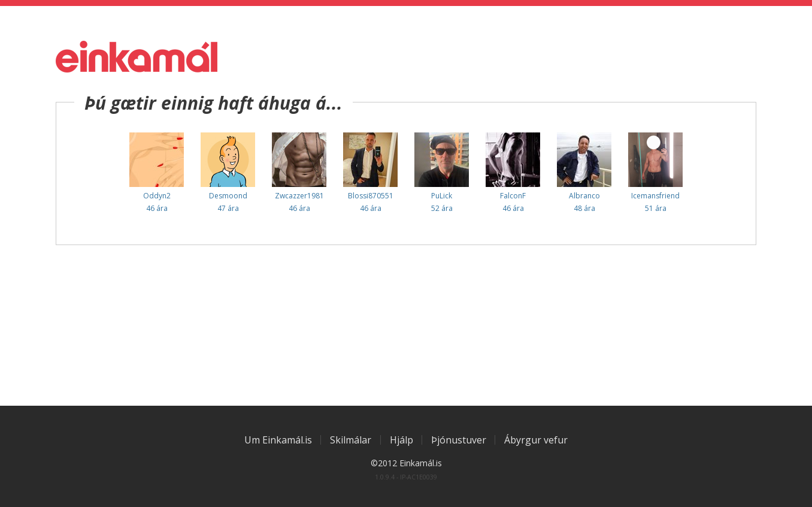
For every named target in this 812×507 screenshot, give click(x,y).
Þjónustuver (459, 440)
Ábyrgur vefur (536, 440)
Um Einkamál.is (278, 440)
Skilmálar (351, 440)
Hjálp (402, 440)
